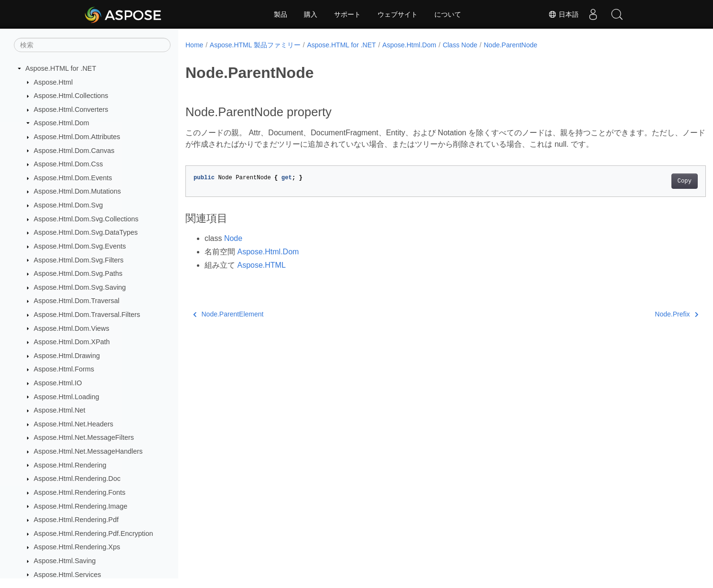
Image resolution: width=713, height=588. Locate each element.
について (448, 14)
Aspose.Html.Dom (62, 123)
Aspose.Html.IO (58, 383)
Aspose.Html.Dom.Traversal (77, 301)
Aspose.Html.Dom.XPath (72, 342)
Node (233, 238)
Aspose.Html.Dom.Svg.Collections (86, 219)
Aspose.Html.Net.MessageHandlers (88, 451)
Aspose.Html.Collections (71, 96)
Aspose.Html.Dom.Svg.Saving (80, 287)
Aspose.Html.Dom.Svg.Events (80, 246)
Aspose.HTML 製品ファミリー (255, 45)
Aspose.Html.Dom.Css (69, 164)
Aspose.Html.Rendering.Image (81, 506)
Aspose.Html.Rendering (70, 465)
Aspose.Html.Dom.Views (72, 328)
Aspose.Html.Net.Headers (74, 424)
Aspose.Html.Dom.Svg (69, 205)
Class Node (460, 45)
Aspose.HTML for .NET (61, 68)
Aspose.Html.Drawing (67, 356)
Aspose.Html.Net (60, 410)
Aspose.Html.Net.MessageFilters (84, 437)
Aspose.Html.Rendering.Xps (77, 547)
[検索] (92, 45)
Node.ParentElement (228, 314)
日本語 (563, 14)
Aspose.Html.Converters (71, 109)
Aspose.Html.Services (68, 575)
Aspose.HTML (261, 265)
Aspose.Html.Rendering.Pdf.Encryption (94, 534)
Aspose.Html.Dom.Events (73, 178)
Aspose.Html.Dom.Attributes (77, 137)
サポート (347, 14)
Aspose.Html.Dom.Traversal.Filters (87, 315)
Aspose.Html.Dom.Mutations (77, 191)
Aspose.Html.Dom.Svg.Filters (79, 260)
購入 (311, 14)
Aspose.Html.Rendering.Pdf (76, 520)
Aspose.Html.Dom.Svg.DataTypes (86, 232)
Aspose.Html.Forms (64, 369)
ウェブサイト (398, 14)
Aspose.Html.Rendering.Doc (77, 479)
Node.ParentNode (510, 45)
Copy (648, 181)
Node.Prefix (641, 314)
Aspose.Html (54, 82)
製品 (281, 14)
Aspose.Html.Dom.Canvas (74, 151)
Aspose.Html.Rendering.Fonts (80, 492)
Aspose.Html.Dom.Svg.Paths (78, 273)
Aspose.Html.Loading (67, 397)
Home (194, 45)
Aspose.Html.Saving (65, 561)
